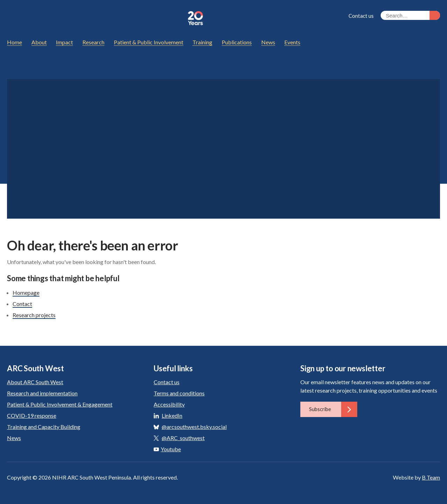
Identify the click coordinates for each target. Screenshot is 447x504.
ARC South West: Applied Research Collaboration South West (94, 18)
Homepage (26, 293)
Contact (22, 304)
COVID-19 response (32, 415)
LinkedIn (172, 415)
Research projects (34, 315)
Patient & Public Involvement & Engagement (60, 404)
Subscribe (333, 409)
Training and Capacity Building (44, 427)
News (14, 438)
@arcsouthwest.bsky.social (194, 427)
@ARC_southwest (183, 438)
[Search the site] (410, 15)
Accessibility (169, 404)
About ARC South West (35, 382)
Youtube (167, 449)
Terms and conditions (179, 393)
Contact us (361, 16)
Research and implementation (42, 393)
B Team (431, 477)
